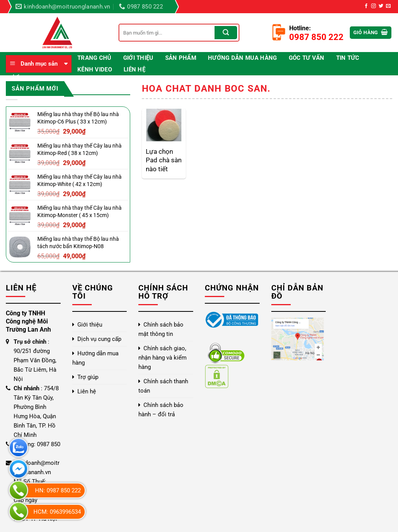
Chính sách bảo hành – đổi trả (161, 410)
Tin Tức (348, 58)
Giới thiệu (138, 58)
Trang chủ (94, 58)
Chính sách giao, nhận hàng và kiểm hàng (162, 358)
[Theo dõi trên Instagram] (374, 6)
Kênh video (95, 70)
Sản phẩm (181, 58)
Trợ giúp (88, 377)
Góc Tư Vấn (307, 58)
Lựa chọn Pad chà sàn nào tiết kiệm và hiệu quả (164, 160)
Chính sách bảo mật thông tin (161, 329)
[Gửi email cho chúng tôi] (388, 6)
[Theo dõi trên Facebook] (366, 6)
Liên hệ (134, 70)
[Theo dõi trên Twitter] (381, 6)
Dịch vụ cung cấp (99, 339)
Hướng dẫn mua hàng (242, 58)
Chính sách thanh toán (163, 386)
